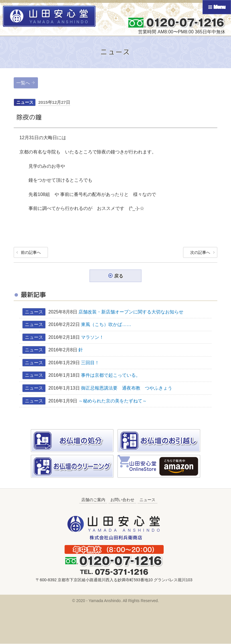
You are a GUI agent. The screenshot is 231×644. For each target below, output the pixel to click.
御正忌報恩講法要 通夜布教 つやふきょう (127, 388)
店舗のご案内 (93, 500)
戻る (119, 276)
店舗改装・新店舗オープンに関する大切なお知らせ (131, 312)
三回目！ (90, 363)
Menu (217, 7)
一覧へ (23, 83)
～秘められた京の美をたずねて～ (113, 401)
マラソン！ (92, 337)
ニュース (25, 102)
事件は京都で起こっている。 (111, 375)
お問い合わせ (122, 500)
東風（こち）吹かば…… (108, 325)
